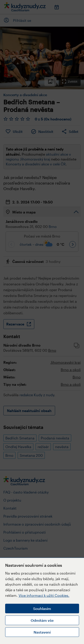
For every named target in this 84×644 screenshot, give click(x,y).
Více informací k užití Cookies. (44, 595)
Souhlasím (42, 608)
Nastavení (42, 632)
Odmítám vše (42, 620)
